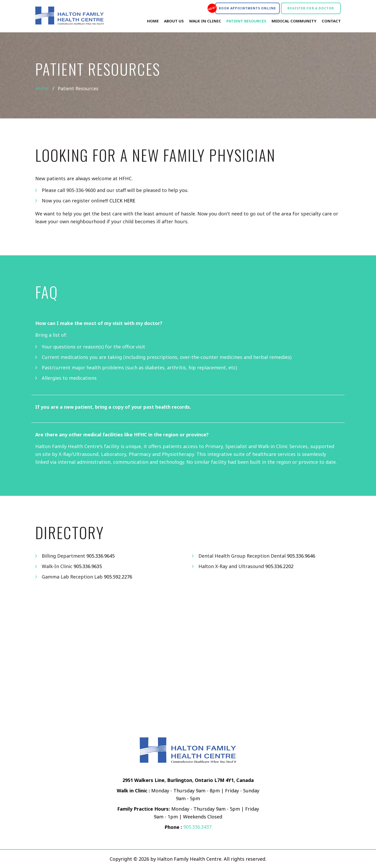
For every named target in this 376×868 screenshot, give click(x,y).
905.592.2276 (118, 577)
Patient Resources (246, 21)
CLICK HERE (122, 201)
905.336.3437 (197, 827)
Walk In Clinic (205, 21)
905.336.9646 (301, 556)
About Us (174, 21)
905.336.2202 (279, 566)
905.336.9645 (101, 556)
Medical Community (294, 21)
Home (153, 21)
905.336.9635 (88, 566)
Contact (331, 21)
